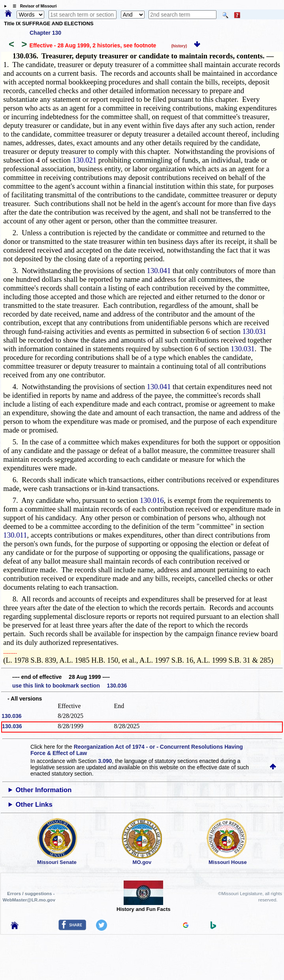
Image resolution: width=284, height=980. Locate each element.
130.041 (159, 271)
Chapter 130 (45, 33)
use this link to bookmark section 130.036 (70, 686)
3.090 (105, 761)
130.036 (12, 716)
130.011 (15, 535)
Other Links (34, 805)
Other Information (44, 790)
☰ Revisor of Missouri (33, 6)
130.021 (84, 160)
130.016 (152, 500)
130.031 (255, 331)
